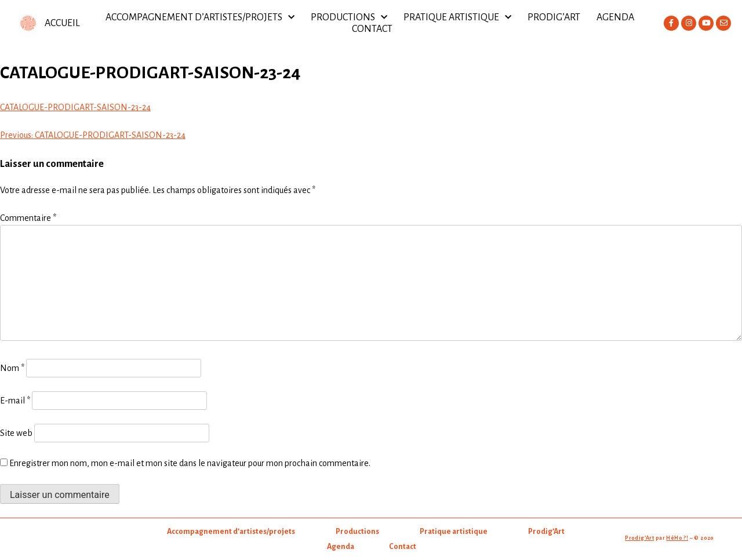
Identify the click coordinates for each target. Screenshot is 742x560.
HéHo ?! (677, 538)
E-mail (15, 401)
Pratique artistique (457, 17)
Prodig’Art (554, 17)
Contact (372, 29)
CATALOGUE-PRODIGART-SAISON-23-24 (75, 107)
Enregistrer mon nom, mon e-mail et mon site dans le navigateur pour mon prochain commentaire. (190, 463)
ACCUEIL (62, 23)
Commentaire (28, 218)
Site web (16, 433)
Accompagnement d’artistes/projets (200, 17)
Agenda (615, 17)
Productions (349, 17)
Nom (12, 368)
